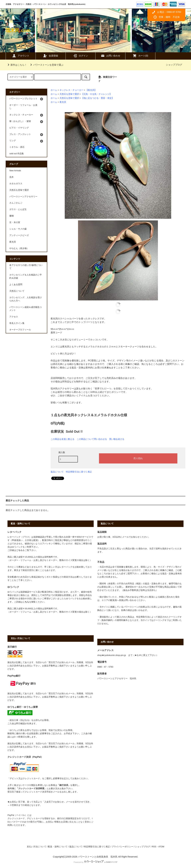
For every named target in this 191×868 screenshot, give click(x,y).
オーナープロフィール (20, 330)
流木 (11, 177)
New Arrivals (15, 171)
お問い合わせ (110, 56)
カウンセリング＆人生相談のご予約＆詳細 (26, 276)
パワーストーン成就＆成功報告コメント (26, 309)
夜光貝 (63, 102)
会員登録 (51, 56)
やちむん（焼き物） (19, 248)
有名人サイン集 (17, 323)
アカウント (21, 56)
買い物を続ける (117, 439)
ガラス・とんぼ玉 (18, 209)
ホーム (54, 90)
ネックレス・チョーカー (71, 90)
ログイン (81, 56)
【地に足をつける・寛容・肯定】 (98, 98)
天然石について (17, 291)
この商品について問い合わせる (92, 439)
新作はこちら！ (17, 65)
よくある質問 (16, 285)
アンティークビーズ (19, 235)
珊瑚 (11, 216)
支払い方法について (37, 847)
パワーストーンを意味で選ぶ (46, 65)
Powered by (95, 862)
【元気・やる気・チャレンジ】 (96, 94)
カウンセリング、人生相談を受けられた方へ (26, 299)
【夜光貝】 (91, 90)
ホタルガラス (16, 184)
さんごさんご (16, 203)
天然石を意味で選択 (69, 94)
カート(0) (140, 56)
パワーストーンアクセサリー (23, 197)
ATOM (161, 847)
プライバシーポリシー (122, 847)
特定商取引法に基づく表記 (79, 472)
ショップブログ (174, 65)
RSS (154, 847)
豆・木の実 (15, 222)
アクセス (14, 317)
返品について (57, 472)
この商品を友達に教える (62, 439)
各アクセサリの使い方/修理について (26, 267)
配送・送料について (58, 847)
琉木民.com (18, 30)
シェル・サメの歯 (18, 229)
